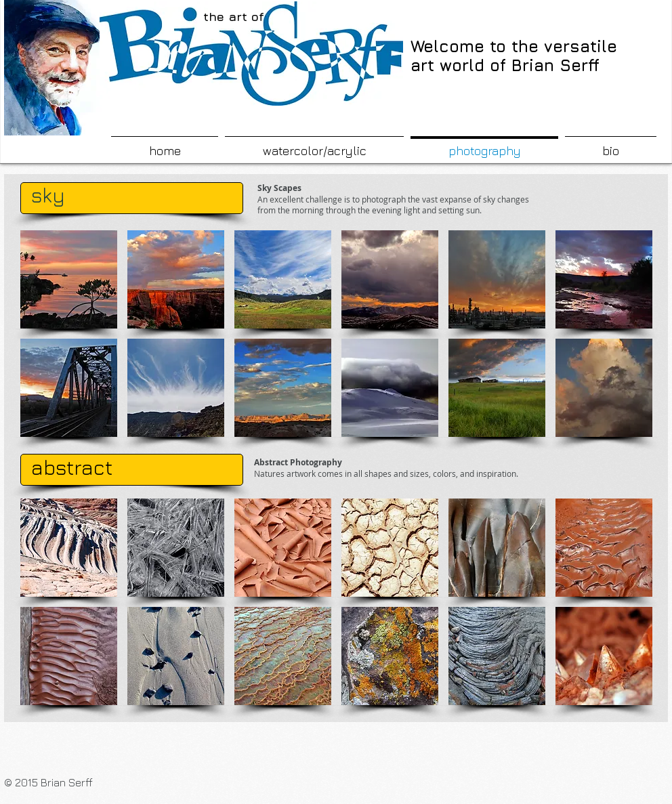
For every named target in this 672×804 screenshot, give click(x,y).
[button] (69, 279)
